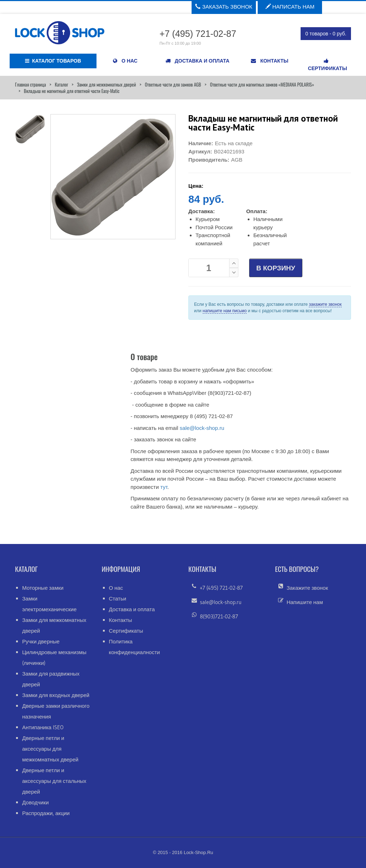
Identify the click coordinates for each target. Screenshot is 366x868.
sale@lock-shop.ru (202, 428)
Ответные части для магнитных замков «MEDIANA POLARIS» (262, 84)
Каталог (61, 84)
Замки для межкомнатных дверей (106, 84)
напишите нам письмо (225, 311)
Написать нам (290, 7)
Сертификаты (126, 631)
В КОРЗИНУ (276, 268)
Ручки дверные (41, 641)
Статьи (118, 599)
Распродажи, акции (46, 813)
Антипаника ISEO (43, 727)
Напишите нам (305, 602)
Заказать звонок (224, 7)
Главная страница (30, 84)
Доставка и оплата (132, 609)
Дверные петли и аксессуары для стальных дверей (54, 781)
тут (164, 487)
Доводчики (35, 802)
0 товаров (326, 34)
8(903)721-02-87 (219, 616)
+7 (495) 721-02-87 (221, 588)
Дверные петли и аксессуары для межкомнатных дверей (50, 749)
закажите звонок (325, 304)
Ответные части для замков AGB (173, 84)
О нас (116, 588)
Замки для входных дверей (56, 695)
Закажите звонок (307, 588)
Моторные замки (43, 588)
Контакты (121, 620)
